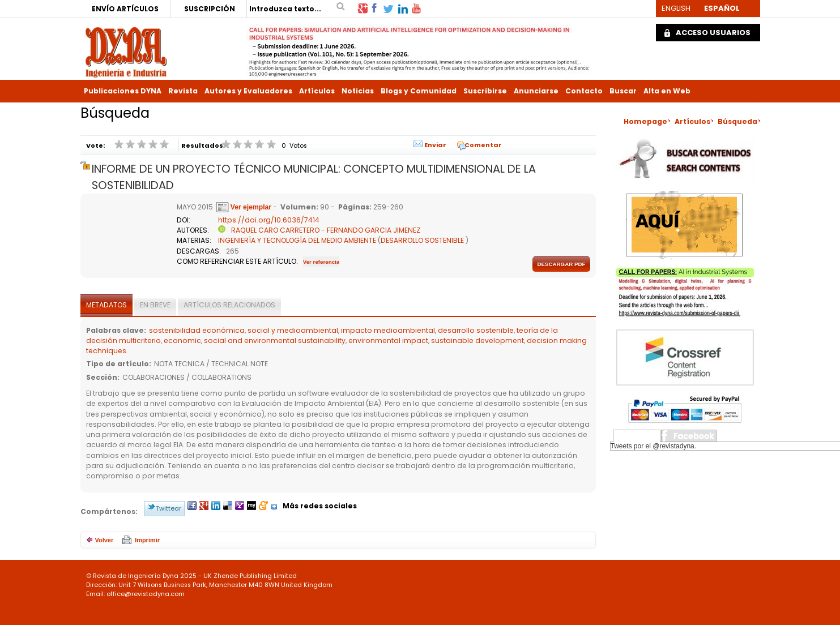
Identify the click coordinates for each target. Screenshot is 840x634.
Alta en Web (667, 91)
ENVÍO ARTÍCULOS (125, 9)
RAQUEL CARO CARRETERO (275, 230)
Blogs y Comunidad (419, 91)
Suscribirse (485, 91)
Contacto (584, 91)
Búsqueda (737, 121)
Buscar (623, 91)
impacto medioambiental (388, 330)
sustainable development (477, 340)
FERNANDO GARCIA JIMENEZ (374, 230)
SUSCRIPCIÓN (210, 9)
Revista (183, 91)
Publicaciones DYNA (123, 91)
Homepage (645, 121)
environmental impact (388, 340)
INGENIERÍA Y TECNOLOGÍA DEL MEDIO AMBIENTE (297, 240)
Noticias (358, 91)
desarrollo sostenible (476, 330)
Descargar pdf (561, 264)
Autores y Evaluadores (248, 91)
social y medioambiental (293, 330)
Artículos (317, 91)
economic (182, 340)
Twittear (169, 508)
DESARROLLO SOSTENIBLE (422, 240)
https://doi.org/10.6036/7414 (269, 220)
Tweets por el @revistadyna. (654, 446)
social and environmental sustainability (275, 340)
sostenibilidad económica (197, 330)
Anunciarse (536, 91)
